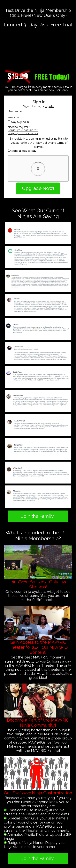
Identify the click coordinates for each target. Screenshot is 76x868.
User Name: (15, 111)
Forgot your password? (23, 130)
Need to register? (19, 127)
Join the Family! (38, 516)
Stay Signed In (20, 122)
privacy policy (42, 143)
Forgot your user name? (23, 133)
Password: (14, 117)
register (50, 106)
